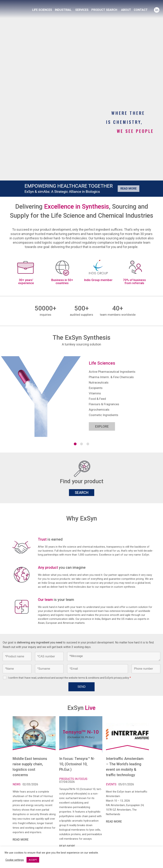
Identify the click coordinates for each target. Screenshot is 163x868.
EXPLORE (102, 426)
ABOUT (126, 10)
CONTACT (141, 10)
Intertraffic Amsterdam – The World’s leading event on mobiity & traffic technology (125, 767)
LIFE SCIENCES (42, 10)
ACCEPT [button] (33, 860)
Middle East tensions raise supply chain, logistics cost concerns (30, 767)
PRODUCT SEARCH (104, 10)
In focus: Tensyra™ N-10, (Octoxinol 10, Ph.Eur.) (77, 764)
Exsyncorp (28, 4)
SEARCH (82, 493)
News (17, 784)
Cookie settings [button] (15, 860)
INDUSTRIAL (63, 10)
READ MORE (21, 840)
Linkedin (157, 9)
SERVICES (82, 10)
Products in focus (74, 779)
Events (112, 784)
